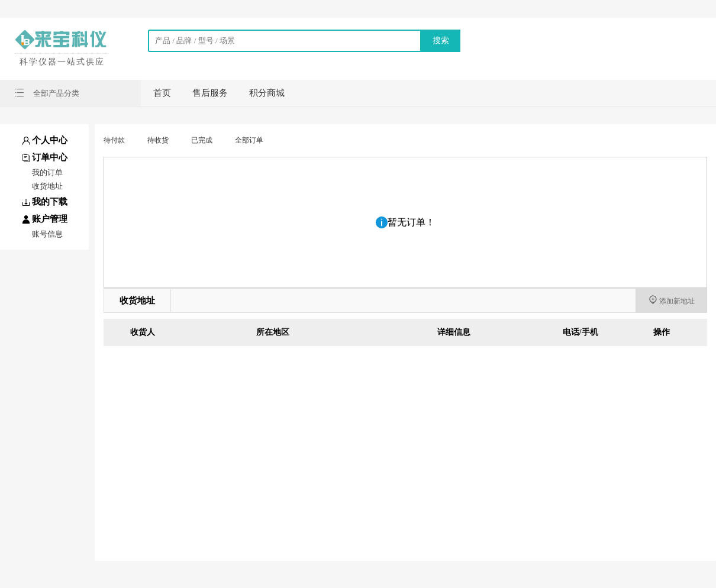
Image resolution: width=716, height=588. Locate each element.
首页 (162, 93)
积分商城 (267, 93)
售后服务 (210, 93)
